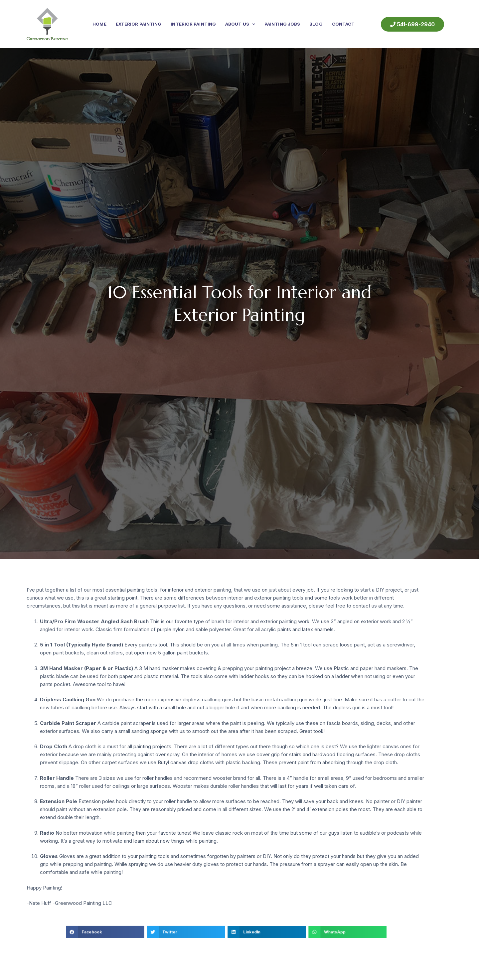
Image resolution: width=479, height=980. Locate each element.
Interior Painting (193, 24)
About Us (240, 24)
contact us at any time (378, 606)
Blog (316, 24)
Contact (343, 24)
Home (99, 24)
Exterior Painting (139, 24)
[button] (146, 930)
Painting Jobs (282, 24)
